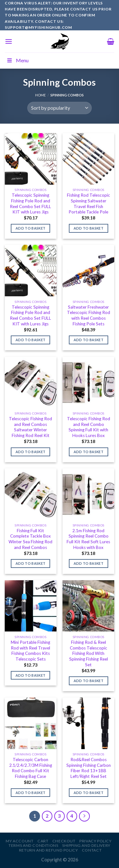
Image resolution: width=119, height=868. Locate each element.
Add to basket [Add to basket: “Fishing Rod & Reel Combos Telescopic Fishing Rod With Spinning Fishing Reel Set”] (89, 681)
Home (40, 95)
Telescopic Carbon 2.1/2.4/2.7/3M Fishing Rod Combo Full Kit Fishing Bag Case (31, 768)
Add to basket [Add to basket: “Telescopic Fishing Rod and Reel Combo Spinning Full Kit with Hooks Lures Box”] (89, 452)
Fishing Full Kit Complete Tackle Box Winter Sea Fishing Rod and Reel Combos (30, 539)
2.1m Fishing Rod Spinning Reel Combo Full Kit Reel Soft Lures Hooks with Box (88, 539)
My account (20, 841)
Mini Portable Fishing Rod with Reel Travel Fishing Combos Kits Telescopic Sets (30, 651)
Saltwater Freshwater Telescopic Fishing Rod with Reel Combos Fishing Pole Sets (89, 315)
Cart (43, 841)
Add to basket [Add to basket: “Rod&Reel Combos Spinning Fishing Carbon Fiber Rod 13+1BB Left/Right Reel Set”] (89, 793)
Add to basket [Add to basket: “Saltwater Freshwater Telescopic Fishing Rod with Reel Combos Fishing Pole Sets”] (89, 340)
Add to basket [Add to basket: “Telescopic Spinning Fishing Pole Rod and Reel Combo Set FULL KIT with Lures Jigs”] (30, 228)
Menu (17, 60)
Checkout (64, 841)
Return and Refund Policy (49, 850)
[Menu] (9, 41)
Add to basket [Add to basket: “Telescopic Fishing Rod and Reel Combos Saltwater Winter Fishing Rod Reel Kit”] (30, 452)
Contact (92, 850)
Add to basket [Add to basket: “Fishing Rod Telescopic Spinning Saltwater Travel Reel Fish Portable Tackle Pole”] (89, 228)
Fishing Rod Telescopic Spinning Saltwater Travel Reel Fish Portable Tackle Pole (89, 203)
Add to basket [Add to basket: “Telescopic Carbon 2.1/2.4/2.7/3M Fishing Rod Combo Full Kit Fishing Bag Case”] (30, 793)
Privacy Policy (96, 841)
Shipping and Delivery (86, 845)
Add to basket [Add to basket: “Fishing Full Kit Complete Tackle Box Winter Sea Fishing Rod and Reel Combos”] (30, 563)
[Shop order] (60, 108)
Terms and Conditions (33, 845)
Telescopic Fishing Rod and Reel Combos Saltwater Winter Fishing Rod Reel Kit (30, 427)
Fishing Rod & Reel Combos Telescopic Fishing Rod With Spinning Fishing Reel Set (89, 653)
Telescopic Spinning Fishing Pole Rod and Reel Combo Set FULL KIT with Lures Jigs (30, 203)
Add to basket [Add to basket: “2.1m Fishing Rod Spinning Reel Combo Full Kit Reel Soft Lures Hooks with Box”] (89, 563)
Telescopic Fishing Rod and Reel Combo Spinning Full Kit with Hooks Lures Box (89, 427)
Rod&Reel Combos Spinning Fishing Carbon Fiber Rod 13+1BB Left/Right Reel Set (89, 768)
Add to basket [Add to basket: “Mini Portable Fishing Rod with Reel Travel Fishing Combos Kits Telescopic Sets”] (30, 675)
